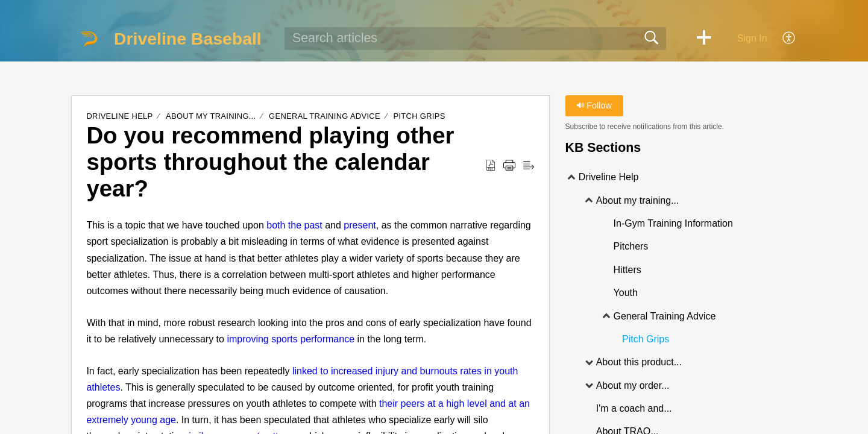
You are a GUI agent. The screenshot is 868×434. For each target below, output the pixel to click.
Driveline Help (119, 116)
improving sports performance (291, 339)
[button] (704, 39)
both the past (294, 225)
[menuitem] (782, 39)
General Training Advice (325, 116)
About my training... (212, 116)
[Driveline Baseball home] (89, 39)
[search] (475, 39)
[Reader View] (529, 166)
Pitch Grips (419, 116)
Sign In (752, 38)
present (360, 225)
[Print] (509, 166)
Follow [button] (594, 105)
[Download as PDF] (491, 166)
